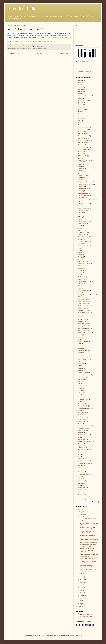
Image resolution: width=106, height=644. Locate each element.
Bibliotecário (81, 145)
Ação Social (81, 85)
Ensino (80, 259)
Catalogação (81, 169)
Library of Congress (83, 341)
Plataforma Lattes (83, 413)
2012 (80, 604)
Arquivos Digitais (83, 109)
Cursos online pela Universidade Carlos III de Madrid (88, 528)
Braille (80, 158)
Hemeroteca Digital (83, 310)
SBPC (79, 456)
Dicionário (81, 239)
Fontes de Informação (84, 290)
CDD (79, 171)
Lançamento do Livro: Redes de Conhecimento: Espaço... (88, 562)
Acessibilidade (82, 89)
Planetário (81, 410)
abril (81, 593)
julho (81, 585)
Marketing (81, 368)
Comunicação (81, 186)
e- (78, 248)
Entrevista (81, 266)
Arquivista (81, 103)
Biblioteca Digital (83, 129)
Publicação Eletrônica (84, 435)
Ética (79, 275)
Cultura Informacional (84, 221)
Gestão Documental (83, 308)
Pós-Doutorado (82, 417)
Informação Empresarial (84, 328)
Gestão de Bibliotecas (84, 304)
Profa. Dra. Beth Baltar (86, 617)
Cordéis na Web (82, 210)
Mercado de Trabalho (83, 373)
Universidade (81, 481)
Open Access (81, 395)
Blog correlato (82, 154)
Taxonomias (81, 470)
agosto (82, 582)
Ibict (79, 317)
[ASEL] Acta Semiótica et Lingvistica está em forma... (87, 566)
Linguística (81, 346)
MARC (80, 366)
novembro (83, 517)
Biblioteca (81, 125)
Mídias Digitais (82, 377)
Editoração (81, 252)
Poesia (80, 415)
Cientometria (81, 178)
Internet (80, 335)
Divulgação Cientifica (84, 246)
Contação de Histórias (84, 204)
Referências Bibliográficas (85, 442)
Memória (80, 370)
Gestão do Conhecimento (85, 306)
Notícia (80, 388)
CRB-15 (80, 215)
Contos (80, 206)
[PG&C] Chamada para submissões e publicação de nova (89, 570)
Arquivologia (81, 107)
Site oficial (81, 465)
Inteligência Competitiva (84, 333)
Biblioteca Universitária (84, 140)
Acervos (80, 87)
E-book (80, 250)
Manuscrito (81, 364)
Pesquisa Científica (83, 406)
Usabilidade (81, 483)
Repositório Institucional (84, 444)
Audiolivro (81, 116)
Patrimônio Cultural (83, 399)
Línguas (80, 344)
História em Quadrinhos (84, 313)
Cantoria (80, 164)
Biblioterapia (81, 152)
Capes (79, 166)
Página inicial (39, 53)
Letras (80, 339)
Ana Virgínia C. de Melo (86, 614)
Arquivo (80, 105)
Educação (80, 257)
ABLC (80, 83)
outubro (82, 577)
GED (79, 297)
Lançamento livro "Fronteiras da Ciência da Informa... (88, 545)
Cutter (80, 228)
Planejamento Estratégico (85, 408)
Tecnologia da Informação (85, 474)
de (79, 230)
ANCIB (80, 98)
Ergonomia (81, 268)
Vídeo (79, 485)
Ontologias (81, 393)
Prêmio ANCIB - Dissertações (87, 559)
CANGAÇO (83, 574)
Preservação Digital (83, 428)
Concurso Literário (83, 193)
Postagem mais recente (14, 53)
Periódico (80, 402)
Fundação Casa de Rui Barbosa (86, 295)
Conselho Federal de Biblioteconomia (88, 200)
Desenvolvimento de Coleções (86, 237)
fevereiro (82, 598)
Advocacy (81, 94)
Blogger (79, 636)
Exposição (81, 284)
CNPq (79, 180)
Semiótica (81, 459)
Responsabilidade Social (84, 450)
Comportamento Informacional (86, 184)
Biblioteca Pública (83, 138)
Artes (79, 111)
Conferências (81, 198)
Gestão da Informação (84, 299)
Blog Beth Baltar (23, 8)
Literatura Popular (83, 350)
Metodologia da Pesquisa (84, 375)
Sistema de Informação (84, 463)
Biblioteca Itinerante (83, 134)
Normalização (82, 386)
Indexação (81, 321)
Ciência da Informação (20, 49)
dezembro (83, 514)
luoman (67, 636)
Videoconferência (83, 488)
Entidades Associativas (84, 264)
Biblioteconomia (82, 149)
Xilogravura (81, 494)
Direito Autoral (82, 244)
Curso (79, 226)
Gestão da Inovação (83, 301)
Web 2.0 (80, 492)
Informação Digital (83, 326)
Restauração (81, 452)
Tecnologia (81, 472)
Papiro (80, 397)
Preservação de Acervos (84, 426)
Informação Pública (83, 330)
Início (79, 69)
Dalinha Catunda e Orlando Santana (89, 540)
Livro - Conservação (83, 357)
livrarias (80, 353)
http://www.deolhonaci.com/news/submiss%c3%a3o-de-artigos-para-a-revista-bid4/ (32, 41)
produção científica (83, 430)
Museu (80, 382)
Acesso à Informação (83, 91)
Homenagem (81, 315)
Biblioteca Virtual (83, 143)
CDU (79, 173)
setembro (82, 580)
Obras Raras (81, 390)
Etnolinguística (82, 277)
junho (81, 588)
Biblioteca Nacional (83, 136)
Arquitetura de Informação (85, 100)
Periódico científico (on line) (40, 49)
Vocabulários (81, 490)
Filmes (80, 288)
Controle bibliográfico (84, 208)
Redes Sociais (82, 439)
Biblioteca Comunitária (84, 127)
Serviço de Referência (84, 461)
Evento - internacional (84, 281)
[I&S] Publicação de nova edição (88, 542)
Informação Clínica (83, 324)
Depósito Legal (82, 235)
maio (81, 590)
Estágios (80, 273)
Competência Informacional (85, 182)
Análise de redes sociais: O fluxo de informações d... (89, 555)
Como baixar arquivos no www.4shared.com (85, 72)
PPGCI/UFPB (82, 422)
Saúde (79, 454)
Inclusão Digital (82, 319)
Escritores (81, 270)
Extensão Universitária (84, 286)
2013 (80, 512)
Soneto (80, 468)
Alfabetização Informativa (85, 96)
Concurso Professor (83, 195)
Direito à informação (83, 241)
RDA (79, 437)
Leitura (80, 337)
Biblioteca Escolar (83, 132)
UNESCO (81, 479)
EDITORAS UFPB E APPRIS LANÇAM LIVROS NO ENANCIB (87, 550)
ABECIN (80, 80)
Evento (80, 279)
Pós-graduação (82, 419)
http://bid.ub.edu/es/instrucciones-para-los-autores (58, 37)
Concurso (80, 191)
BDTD (80, 120)
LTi (79, 362)
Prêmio (80, 424)
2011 (80, 607)
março (82, 595)
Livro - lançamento (83, 359)
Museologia (81, 379)
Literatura (80, 348)
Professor (80, 433)
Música (80, 384)
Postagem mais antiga (65, 53)
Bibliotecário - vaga (83, 147)
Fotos (79, 293)
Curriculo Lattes (82, 224)
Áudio (80, 114)
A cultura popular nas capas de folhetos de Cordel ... (87, 532)
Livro (79, 355)
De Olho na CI (29, 49)
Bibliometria (81, 123)
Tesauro (80, 476)
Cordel (80, 212)
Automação (81, 118)
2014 (80, 509)
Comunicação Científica (84, 189)
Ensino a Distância (83, 261)
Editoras (80, 255)
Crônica (80, 217)
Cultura (80, 219)
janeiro (82, 601)
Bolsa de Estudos (82, 156)
